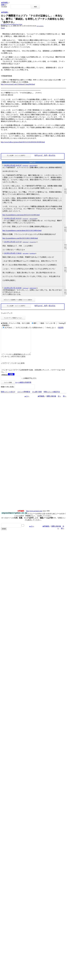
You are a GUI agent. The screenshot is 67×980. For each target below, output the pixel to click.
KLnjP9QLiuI (32, 253)
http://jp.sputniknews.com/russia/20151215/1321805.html (21, 215)
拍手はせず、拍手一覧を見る (45, 155)
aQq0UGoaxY (26, 288)
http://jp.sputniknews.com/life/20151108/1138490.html (20, 238)
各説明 (61, 328)
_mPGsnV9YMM (33, 166)
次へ (59, 401)
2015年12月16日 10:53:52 (13, 218)
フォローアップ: (7, 313)
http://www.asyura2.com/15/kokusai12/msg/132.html (11, 24)
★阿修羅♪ (5, 3)
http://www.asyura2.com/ (34, 516)
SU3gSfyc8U (25, 166)
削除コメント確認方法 (52, 397)
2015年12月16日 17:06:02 (13, 253)
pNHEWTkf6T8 (33, 288)
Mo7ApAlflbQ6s (40, 26)
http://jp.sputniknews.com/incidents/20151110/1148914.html (22, 230)
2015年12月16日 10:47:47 (13, 165)
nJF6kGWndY (26, 242)
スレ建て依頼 (37, 397)
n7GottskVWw (33, 242)
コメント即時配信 (24, 397)
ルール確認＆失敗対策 (23, 387)
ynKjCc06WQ (26, 253)
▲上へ (27, 401)
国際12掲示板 (51, 401)
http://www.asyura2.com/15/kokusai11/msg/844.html (18, 84)
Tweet (3, 28)
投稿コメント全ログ (8, 397)
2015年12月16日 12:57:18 (13, 242)
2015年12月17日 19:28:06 (13, 288)
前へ (65, 401)
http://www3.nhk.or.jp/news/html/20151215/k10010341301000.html (23, 142)
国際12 (4, 5)
